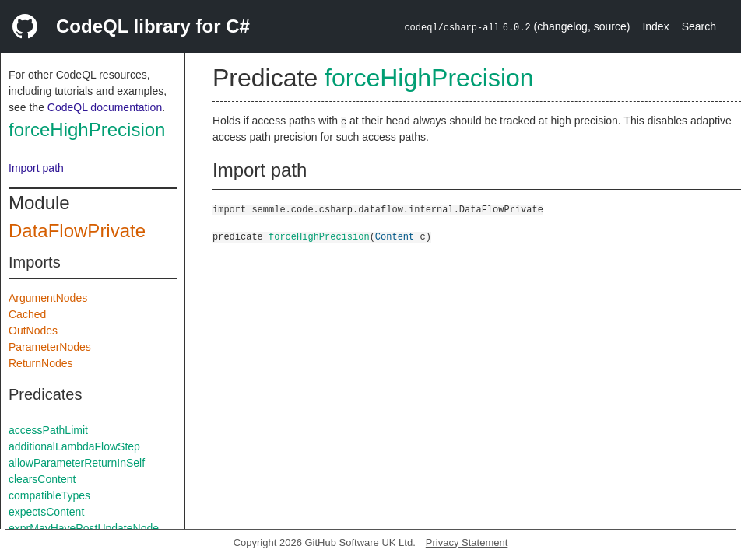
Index (655, 26)
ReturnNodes (41, 363)
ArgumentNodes (48, 298)
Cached (27, 314)
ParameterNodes (50, 347)
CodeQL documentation (105, 107)
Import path (36, 168)
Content (395, 236)
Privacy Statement (467, 542)
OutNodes (33, 331)
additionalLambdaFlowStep (74, 446)
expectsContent (46, 512)
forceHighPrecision (87, 129)
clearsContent (42, 479)
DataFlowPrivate (77, 231)
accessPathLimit (48, 430)
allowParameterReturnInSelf (77, 463)
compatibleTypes (49, 495)
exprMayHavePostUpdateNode (84, 528)
